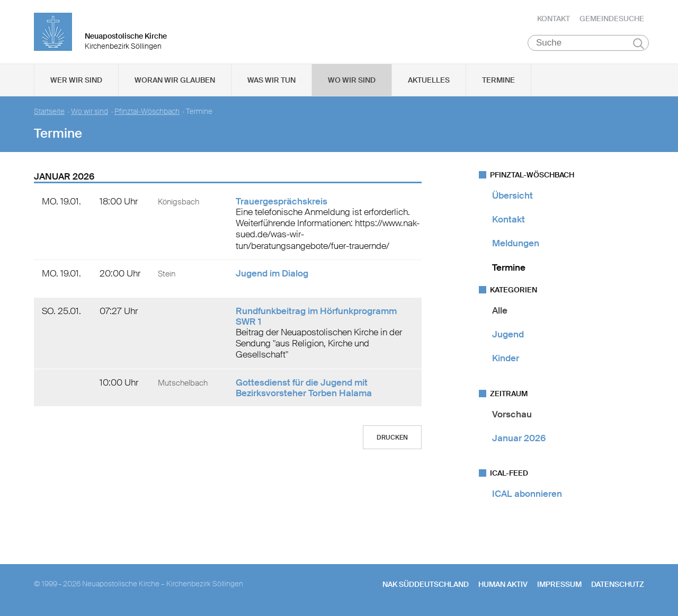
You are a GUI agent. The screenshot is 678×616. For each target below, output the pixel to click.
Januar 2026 (519, 438)
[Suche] (588, 43)
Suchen (639, 43)
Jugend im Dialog (272, 273)
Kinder (506, 359)
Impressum (559, 585)
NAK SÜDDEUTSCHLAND (426, 585)
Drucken (392, 438)
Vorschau (512, 414)
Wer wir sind (76, 80)
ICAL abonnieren (527, 494)
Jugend (508, 334)
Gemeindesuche (612, 19)
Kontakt (554, 19)
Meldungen (516, 244)
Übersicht (512, 195)
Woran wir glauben (175, 80)
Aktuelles (429, 80)
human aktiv (503, 585)
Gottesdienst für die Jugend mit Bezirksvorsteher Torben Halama (304, 388)
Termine (498, 80)
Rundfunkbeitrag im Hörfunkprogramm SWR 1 (316, 316)
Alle (500, 310)
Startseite (49, 111)
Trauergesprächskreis (282, 201)
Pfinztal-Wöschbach (147, 111)
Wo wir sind (352, 80)
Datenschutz (618, 585)
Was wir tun (271, 80)
